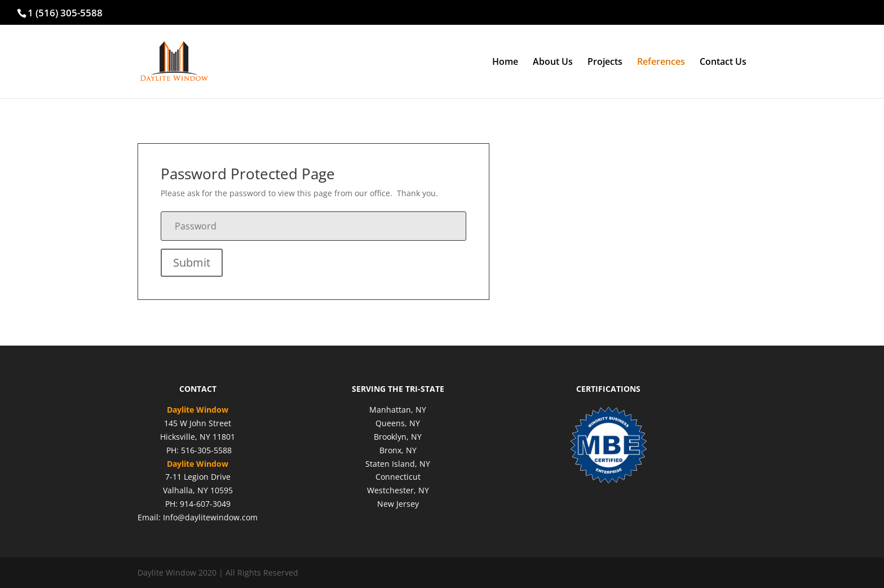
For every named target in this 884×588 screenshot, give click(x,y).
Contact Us (723, 63)
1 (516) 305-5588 (65, 13)
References (661, 63)
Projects (605, 63)
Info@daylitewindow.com (210, 517)
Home (505, 63)
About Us (553, 63)
